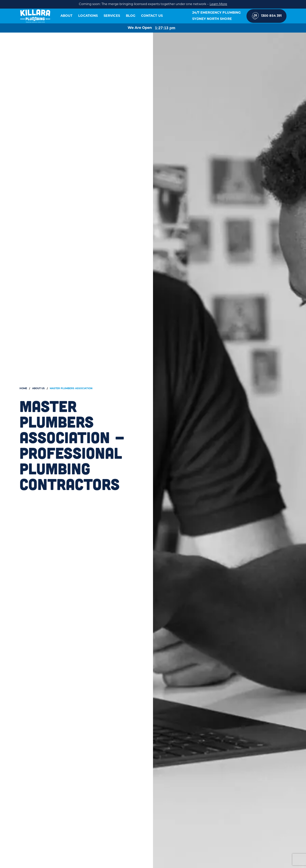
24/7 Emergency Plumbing (216, 13)
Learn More (218, 4)
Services (112, 16)
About (66, 16)
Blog (131, 16)
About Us (39, 389)
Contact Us (152, 16)
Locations (88, 16)
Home (23, 389)
